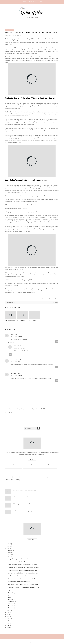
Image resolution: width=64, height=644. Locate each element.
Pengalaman (41, 477)
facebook (14, 466)
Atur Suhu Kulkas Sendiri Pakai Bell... (22, 321)
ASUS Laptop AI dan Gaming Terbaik (21, 504)
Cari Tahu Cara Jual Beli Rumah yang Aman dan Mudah (23, 573)
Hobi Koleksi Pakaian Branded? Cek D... (10, 321)
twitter (49, 466)
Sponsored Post (10, 30)
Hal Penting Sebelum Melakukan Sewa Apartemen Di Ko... (24, 587)
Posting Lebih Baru (11, 302)
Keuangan (23, 477)
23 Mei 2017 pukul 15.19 (16, 337)
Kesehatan (16, 477)
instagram (31, 466)
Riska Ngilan (9, 36)
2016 (8, 546)
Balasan (12, 343)
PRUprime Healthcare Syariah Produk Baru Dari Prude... (23, 579)
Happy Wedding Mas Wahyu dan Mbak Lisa (20, 559)
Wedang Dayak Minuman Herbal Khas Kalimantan (24, 497)
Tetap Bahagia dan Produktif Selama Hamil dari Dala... (23, 570)
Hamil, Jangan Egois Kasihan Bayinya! (18, 562)
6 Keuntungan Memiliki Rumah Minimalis (19, 582)
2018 (8, 610)
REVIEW (48, 477)
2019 (8, 612)
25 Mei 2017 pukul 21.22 (17, 376)
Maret (10, 553)
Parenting (34, 477)
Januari (10, 551)
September (11, 602)
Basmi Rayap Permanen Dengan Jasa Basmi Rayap (24, 490)
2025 (8, 625)
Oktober (11, 604)
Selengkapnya (41, 454)
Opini (28, 477)
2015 (8, 544)
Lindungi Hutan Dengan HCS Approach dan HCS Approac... (24, 568)
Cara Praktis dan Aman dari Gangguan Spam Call (24, 511)
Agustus (10, 599)
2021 (8, 617)
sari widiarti (16, 360)
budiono (14, 335)
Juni (9, 595)
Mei (9, 557)
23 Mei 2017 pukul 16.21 (19, 348)
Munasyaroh (16, 374)
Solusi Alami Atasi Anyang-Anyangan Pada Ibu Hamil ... (23, 565)
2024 (8, 623)
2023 (8, 621)
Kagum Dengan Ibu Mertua (15, 593)
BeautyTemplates (36, 642)
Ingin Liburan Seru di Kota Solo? (17, 590)
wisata (17, 480)
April (10, 555)
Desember (11, 608)
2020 (8, 615)
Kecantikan (9, 477)
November (11, 606)
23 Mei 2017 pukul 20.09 (17, 362)
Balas (57, 342)
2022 (8, 619)
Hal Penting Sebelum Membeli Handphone (20, 576)
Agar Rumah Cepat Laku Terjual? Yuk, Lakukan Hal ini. (23, 584)
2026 (8, 627)
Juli (9, 597)
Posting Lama (54, 302)
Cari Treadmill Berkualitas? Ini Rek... (34, 321)
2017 (8, 548)
